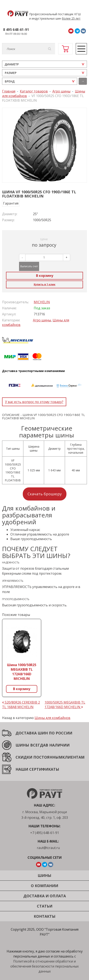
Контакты (45, 916)
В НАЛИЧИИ (58, 745)
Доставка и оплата (45, 896)
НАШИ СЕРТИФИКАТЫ (37, 769)
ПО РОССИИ (60, 733)
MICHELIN (42, 302)
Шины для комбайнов (52, 718)
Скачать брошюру (45, 494)
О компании (44, 886)
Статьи (45, 906)
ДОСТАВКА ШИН (32, 733)
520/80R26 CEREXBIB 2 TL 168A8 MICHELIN (21, 705)
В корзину (45, 276)
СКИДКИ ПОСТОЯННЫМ (39, 757)
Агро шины (42, 320)
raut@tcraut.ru (48, 848)
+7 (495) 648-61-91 (45, 833)
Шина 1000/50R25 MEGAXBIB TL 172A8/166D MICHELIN (22, 672)
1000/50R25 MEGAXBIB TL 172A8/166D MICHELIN (65, 705)
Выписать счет (29, 266)
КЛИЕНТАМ (73, 757)
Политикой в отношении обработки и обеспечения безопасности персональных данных (44, 966)
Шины (44, 875)
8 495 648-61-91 (16, 30)
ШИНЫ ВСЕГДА (31, 745)
